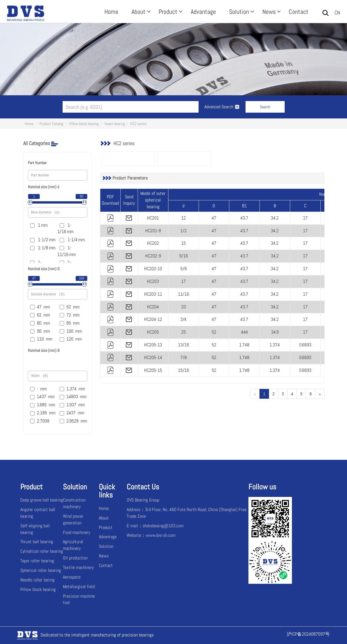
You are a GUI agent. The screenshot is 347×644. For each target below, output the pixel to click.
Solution (241, 12)
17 (305, 218)
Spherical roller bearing (41, 570)
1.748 (244, 345)
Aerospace (72, 577)
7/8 (184, 357)
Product (170, 12)
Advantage (203, 12)
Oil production (75, 558)
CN (337, 13)
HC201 (153, 218)
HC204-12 (153, 319)
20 (184, 307)
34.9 (275, 332)
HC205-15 (153, 370)
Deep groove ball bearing (42, 500)
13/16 (184, 345)
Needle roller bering (37, 580)
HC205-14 (153, 357)
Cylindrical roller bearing (42, 551)
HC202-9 (153, 256)
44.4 (244, 332)
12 (184, 218)
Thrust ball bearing (37, 542)
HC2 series (138, 124)
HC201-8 (153, 231)
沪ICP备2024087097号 (308, 634)
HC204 (153, 307)
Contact (299, 12)
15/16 (184, 370)
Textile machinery (78, 567)
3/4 (183, 319)
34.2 (275, 218)
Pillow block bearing (84, 124)
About (140, 12)
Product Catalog (51, 124)
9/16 (184, 256)
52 (214, 332)
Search (265, 107)
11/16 (184, 294)
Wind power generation (73, 519)
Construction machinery (74, 503)
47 (214, 218)
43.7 (244, 218)
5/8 (184, 269)
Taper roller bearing (37, 561)
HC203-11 (153, 294)
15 (184, 243)
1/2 (184, 231)
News (271, 12)
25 (184, 332)
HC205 (153, 332)
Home (111, 12)
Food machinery (77, 532)
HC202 (153, 243)
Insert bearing (115, 124)
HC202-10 (153, 269)
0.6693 (305, 345)
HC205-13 (153, 345)
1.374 (275, 345)
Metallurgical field (79, 587)
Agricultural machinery (73, 545)
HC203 (153, 281)
